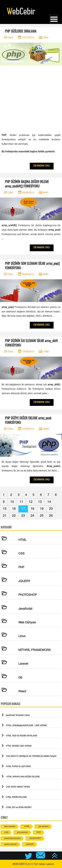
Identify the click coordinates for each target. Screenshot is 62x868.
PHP (39, 832)
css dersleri (43, 827)
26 (51, 516)
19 (42, 509)
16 (14, 509)
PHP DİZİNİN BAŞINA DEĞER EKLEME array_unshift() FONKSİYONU (27, 184)
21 (5, 516)
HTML (27, 827)
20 (51, 509)
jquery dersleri (11, 844)
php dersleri (23, 832)
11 (21, 502)
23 (23, 516)
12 (31, 502)
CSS (6, 832)
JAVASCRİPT (35, 838)
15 (5, 509)
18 (32, 509)
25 (42, 516)
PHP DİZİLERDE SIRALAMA (21, 31)
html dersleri (10, 827)
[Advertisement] (31, 99)
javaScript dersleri (12, 838)
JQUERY (30, 844)
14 (49, 502)
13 (40, 502)
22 (14, 516)
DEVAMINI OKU (42, 166)
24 (32, 516)
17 (23, 509)
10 (12, 502)
